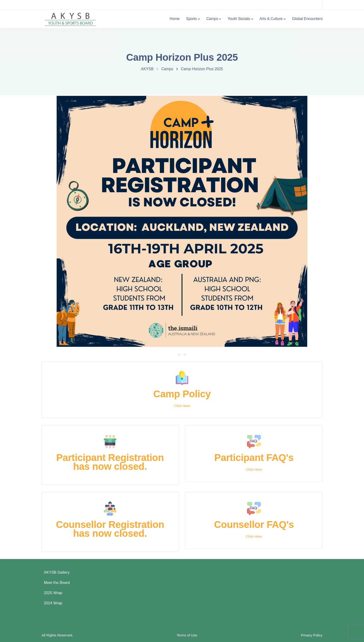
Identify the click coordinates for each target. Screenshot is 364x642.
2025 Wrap (53, 593)
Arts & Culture (271, 19)
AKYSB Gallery (57, 572)
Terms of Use (187, 635)
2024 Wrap (53, 603)
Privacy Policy (312, 635)
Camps (212, 19)
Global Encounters (307, 19)
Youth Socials (239, 19)
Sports (191, 19)
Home (175, 19)
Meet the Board (57, 583)
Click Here (182, 406)
